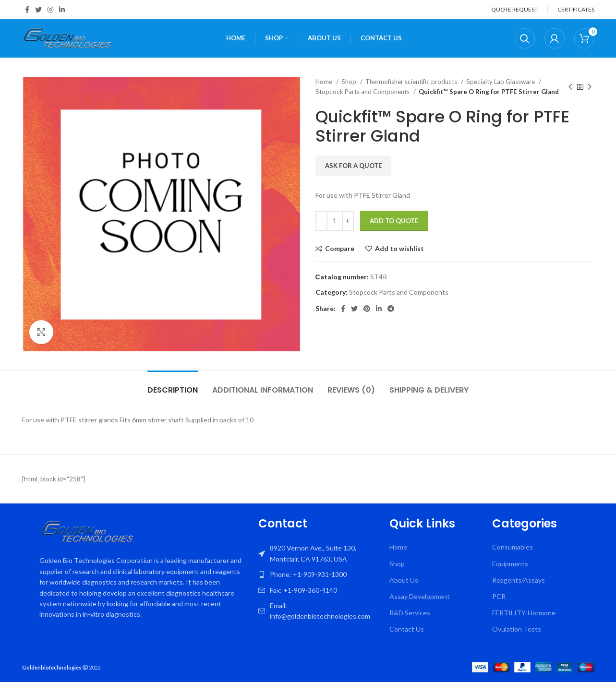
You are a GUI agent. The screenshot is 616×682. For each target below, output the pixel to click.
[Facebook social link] (27, 10)
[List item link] (319, 574)
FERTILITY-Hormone (524, 613)
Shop (350, 82)
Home (325, 82)
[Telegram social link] (391, 309)
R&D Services (410, 613)
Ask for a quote (353, 166)
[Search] (525, 38)
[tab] (173, 385)
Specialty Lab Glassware (501, 82)
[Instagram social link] (50, 10)
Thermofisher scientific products (412, 82)
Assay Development (420, 596)
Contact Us (407, 629)
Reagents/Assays (519, 580)
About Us (404, 580)
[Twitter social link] (38, 10)
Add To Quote (394, 221)
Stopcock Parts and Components (363, 92)
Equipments (510, 564)
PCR (499, 596)
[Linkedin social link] (62, 10)
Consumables (513, 547)
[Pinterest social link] (367, 309)
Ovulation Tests (517, 629)
